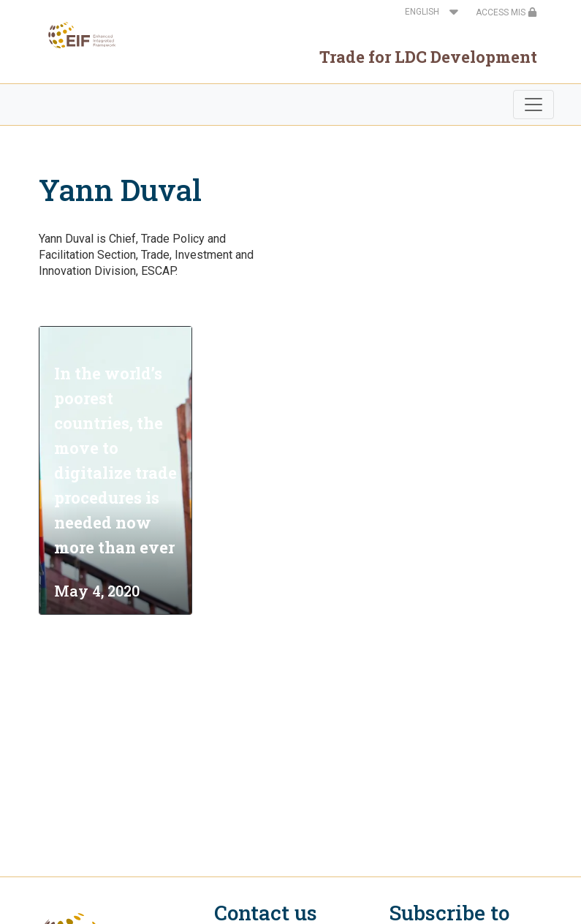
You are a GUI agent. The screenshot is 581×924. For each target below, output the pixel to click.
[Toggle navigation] (533, 105)
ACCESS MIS (506, 12)
